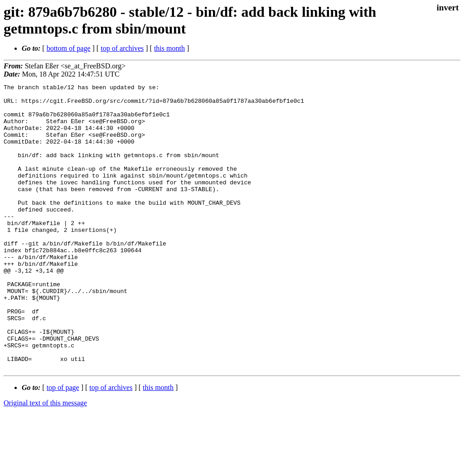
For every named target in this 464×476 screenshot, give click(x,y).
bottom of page (69, 48)
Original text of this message (45, 460)
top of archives (122, 48)
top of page (63, 445)
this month (169, 48)
